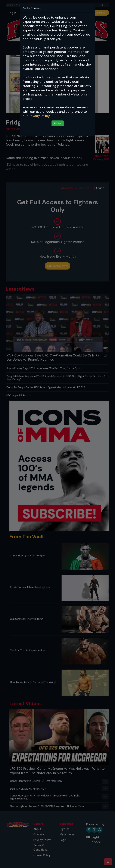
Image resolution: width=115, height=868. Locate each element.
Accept (58, 123)
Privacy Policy (39, 116)
